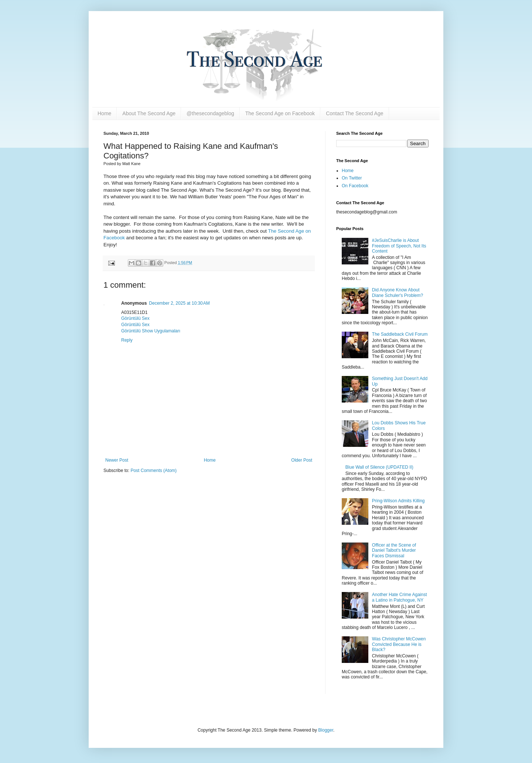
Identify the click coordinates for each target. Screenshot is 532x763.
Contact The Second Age (354, 113)
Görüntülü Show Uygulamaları (151, 331)
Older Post (302, 460)
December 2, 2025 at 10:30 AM (179, 303)
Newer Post (117, 460)
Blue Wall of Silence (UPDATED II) (379, 467)
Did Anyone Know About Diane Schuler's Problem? (398, 292)
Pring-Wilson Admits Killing (398, 501)
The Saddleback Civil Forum (400, 334)
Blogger (326, 730)
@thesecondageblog (210, 113)
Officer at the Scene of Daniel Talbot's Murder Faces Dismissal (394, 550)
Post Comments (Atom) (154, 471)
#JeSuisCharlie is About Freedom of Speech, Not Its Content (399, 246)
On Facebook (355, 186)
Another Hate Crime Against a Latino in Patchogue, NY (400, 597)
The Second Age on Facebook (280, 113)
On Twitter (352, 178)
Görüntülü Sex (135, 318)
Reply (127, 340)
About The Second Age (149, 113)
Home (104, 113)
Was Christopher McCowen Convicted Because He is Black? (399, 644)
